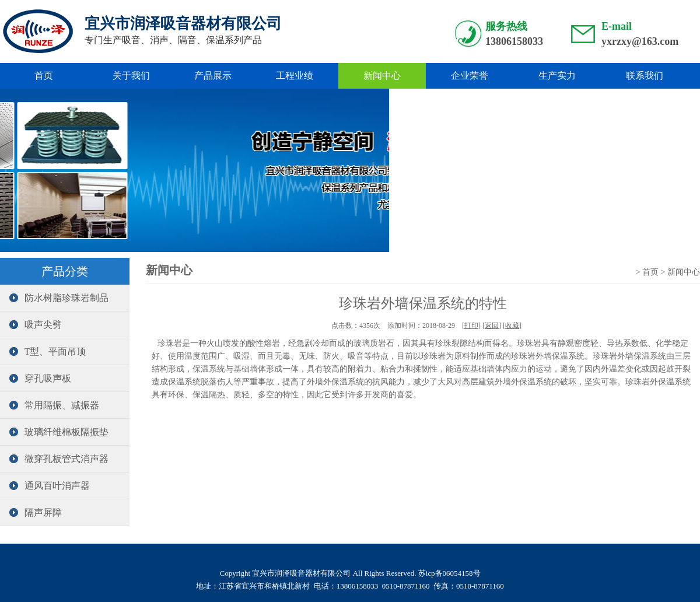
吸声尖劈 (34, 325)
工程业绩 (295, 76)
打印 (471, 325)
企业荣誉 (470, 76)
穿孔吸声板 (38, 378)
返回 (492, 325)
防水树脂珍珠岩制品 (57, 298)
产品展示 (213, 76)
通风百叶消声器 (48, 486)
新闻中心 (382, 76)
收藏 (512, 325)
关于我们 (131, 76)
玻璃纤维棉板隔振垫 (57, 432)
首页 (44, 76)
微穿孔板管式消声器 (57, 459)
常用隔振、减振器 (52, 405)
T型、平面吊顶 (46, 351)
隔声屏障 (34, 512)
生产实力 (557, 76)
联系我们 (645, 76)
